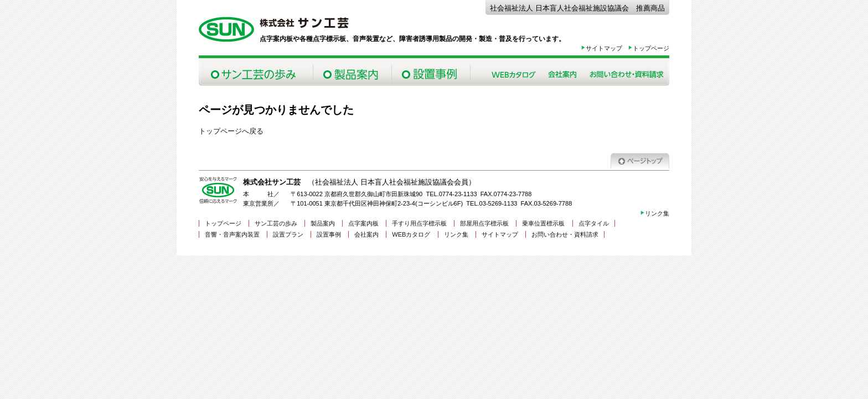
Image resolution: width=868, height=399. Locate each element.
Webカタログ (514, 72)
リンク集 (655, 213)
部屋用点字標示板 (484, 223)
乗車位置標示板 (543, 223)
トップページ (649, 48)
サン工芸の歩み (256, 72)
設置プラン (288, 234)
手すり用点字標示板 (419, 223)
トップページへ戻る (231, 131)
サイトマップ (601, 48)
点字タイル (594, 223)
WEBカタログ (411, 234)
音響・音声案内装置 (232, 234)
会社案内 (562, 72)
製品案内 (352, 72)
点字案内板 (363, 223)
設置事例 (431, 72)
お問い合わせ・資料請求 (626, 72)
